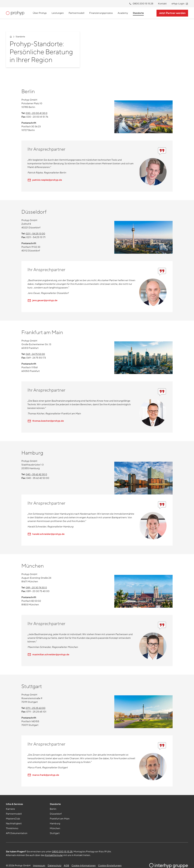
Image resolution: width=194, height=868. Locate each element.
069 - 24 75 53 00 (35, 354)
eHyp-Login (181, 4)
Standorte (138, 13)
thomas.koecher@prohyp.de (46, 421)
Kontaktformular (54, 855)
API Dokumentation (17, 833)
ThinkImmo (12, 828)
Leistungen (58, 13)
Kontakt (162, 4)
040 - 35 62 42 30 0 (36, 474)
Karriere (10, 809)
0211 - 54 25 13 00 (35, 234)
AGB (66, 866)
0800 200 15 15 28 (142, 4)
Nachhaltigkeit (14, 824)
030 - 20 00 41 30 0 (37, 113)
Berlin (53, 809)
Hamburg (55, 824)
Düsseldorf (56, 814)
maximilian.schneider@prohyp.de (48, 654)
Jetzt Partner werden (172, 13)
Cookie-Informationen (84, 866)
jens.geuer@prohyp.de (42, 300)
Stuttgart (55, 833)
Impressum (39, 866)
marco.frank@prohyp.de (43, 775)
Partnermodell (77, 13)
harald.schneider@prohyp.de (46, 534)
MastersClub (13, 819)
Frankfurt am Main (60, 819)
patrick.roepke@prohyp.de (45, 180)
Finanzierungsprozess (101, 13)
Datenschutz (54, 866)
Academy (123, 13)
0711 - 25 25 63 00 (36, 708)
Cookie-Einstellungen (110, 866)
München (55, 828)
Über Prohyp (40, 13)
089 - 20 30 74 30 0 (36, 588)
